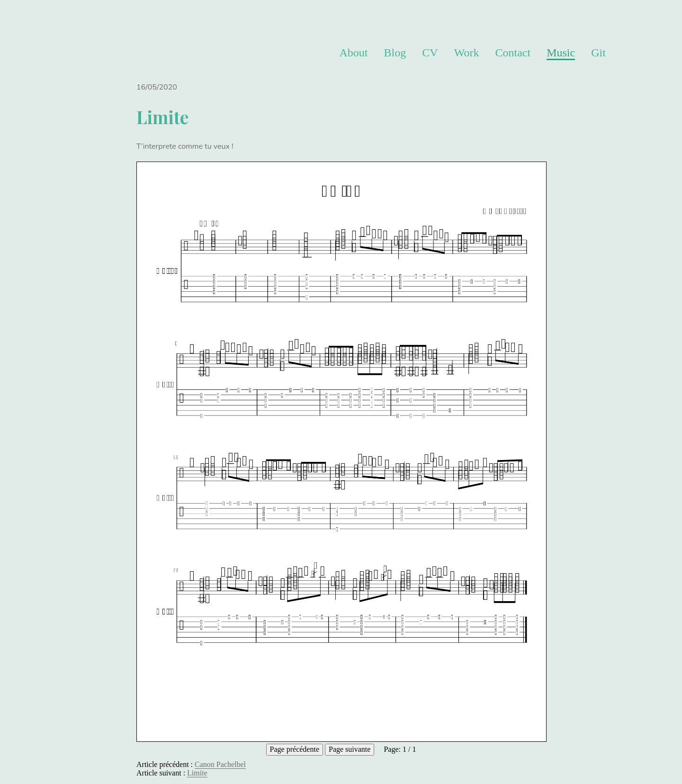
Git (598, 53)
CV (430, 53)
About (353, 53)
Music (561, 53)
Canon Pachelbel (220, 764)
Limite (197, 773)
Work (467, 53)
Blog (395, 53)
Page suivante (350, 749)
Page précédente (295, 749)
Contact (513, 53)
